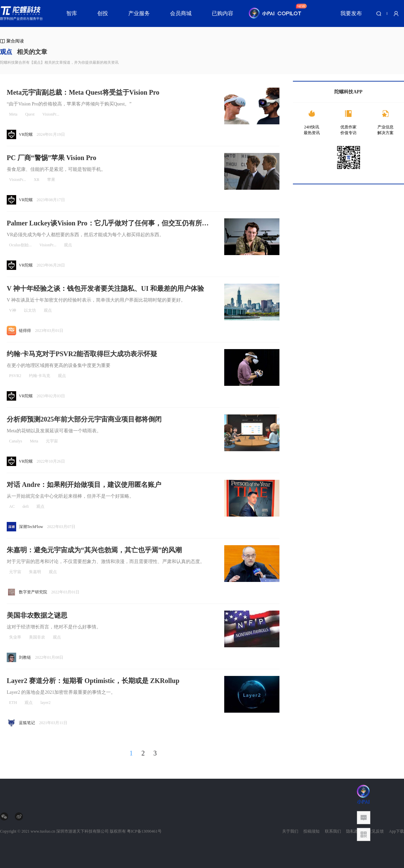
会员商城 (181, 13)
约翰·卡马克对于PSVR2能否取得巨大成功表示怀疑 (82, 354)
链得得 (25, 331)
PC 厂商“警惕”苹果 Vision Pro (52, 158)
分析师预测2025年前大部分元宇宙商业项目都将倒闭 (84, 419)
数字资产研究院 (33, 592)
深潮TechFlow (31, 527)
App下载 (396, 831)
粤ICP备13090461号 (144, 831)
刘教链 (25, 657)
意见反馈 (376, 831)
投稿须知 (311, 831)
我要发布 (351, 13)
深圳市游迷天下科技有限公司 (82, 831)
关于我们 (290, 831)
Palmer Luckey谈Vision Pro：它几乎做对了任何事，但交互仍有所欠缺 (108, 224)
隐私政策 (354, 831)
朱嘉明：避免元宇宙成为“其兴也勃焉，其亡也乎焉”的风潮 (94, 550)
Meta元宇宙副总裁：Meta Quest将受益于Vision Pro (83, 92)
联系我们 (333, 831)
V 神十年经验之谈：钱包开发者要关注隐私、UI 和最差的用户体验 (105, 288)
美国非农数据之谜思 (37, 615)
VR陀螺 (26, 134)
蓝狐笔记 (27, 723)
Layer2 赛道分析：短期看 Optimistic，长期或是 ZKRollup (93, 681)
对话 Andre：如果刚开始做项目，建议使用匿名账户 (84, 485)
